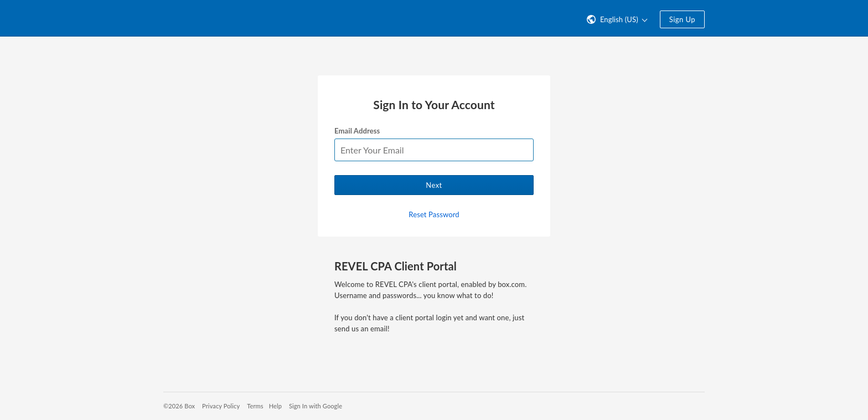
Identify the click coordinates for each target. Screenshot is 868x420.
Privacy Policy (221, 406)
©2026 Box (179, 406)
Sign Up (682, 19)
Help (275, 406)
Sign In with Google (316, 406)
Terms (255, 406)
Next (434, 185)
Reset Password (434, 214)
